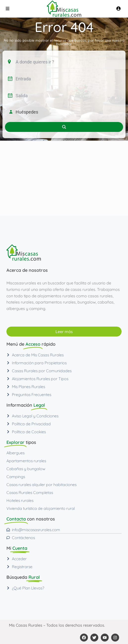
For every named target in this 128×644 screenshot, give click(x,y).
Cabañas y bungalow (26, 469)
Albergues (15, 453)
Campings (16, 477)
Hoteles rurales (20, 500)
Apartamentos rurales (26, 461)
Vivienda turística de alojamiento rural (41, 508)
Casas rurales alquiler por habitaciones (41, 485)
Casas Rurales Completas (30, 492)
